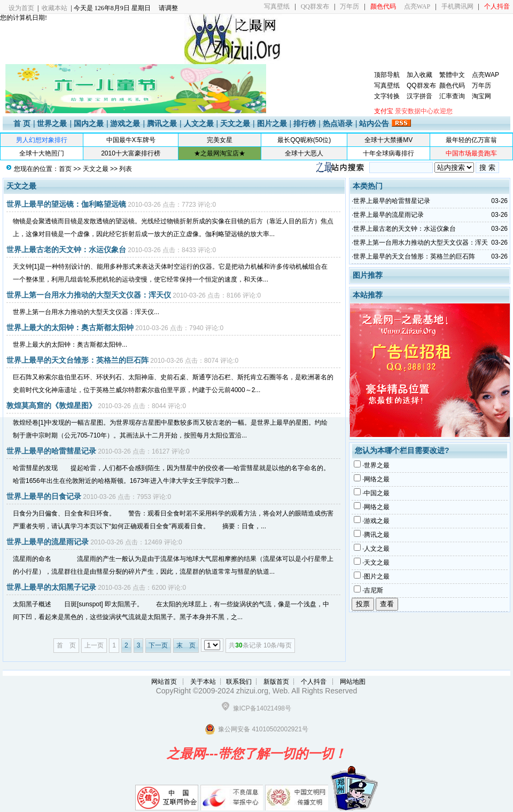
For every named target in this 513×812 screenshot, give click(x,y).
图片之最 (272, 123)
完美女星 (220, 140)
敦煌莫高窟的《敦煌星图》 (51, 405)
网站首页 (164, 682)
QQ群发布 (315, 6)
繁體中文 (452, 75)
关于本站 (203, 682)
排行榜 (305, 123)
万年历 (349, 6)
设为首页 (21, 8)
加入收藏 (419, 75)
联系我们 (239, 682)
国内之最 (89, 123)
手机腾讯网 (457, 6)
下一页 (158, 645)
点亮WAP (417, 6)
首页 (65, 169)
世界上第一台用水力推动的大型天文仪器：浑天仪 (89, 295)
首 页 (22, 123)
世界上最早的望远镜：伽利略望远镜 (66, 204)
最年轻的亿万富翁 (471, 140)
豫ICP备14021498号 (262, 708)
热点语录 (338, 123)
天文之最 (235, 123)
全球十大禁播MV (388, 140)
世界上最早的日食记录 (44, 496)
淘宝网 (481, 96)
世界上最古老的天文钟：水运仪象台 (66, 249)
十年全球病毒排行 (388, 153)
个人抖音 (314, 682)
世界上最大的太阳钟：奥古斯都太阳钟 (70, 327)
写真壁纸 (277, 6)
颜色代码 (452, 85)
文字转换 (387, 96)
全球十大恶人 (304, 153)
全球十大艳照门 (42, 153)
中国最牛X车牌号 (131, 140)
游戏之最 (125, 123)
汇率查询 (452, 96)
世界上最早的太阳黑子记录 (51, 587)
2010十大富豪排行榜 (131, 153)
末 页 (186, 645)
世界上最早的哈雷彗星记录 (51, 451)
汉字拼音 (419, 96)
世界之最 (52, 123)
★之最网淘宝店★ (220, 153)
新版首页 (276, 682)
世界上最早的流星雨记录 (48, 542)
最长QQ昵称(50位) (304, 140)
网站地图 (353, 682)
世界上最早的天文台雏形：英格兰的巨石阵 (77, 360)
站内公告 (374, 123)
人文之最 (199, 123)
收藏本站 (55, 8)
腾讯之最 (162, 123)
